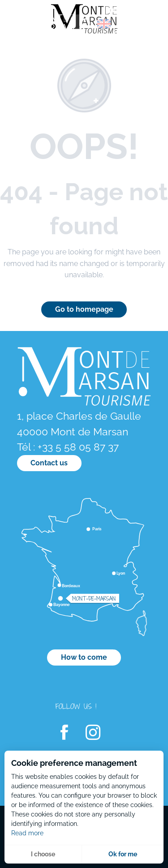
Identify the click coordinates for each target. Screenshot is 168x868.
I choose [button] (43, 854)
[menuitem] (45, 27)
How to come (84, 657)
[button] (85, 24)
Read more (27, 833)
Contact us (49, 463)
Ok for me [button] (123, 854)
